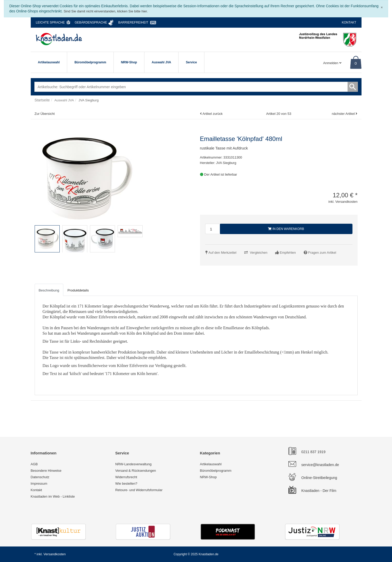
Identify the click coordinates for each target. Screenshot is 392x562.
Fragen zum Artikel (322, 253)
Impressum (39, 484)
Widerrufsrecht (126, 477)
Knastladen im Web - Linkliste (53, 496)
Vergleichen (259, 253)
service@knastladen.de (320, 465)
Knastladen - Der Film (319, 491)
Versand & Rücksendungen (136, 471)
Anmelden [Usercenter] (332, 63)
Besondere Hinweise (46, 471)
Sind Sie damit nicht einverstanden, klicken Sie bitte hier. (106, 11)
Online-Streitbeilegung (319, 478)
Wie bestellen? (126, 484)
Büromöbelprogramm (90, 62)
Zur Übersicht (45, 114)
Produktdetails (78, 290)
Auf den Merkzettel (222, 253)
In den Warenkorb (286, 229)
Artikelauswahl (49, 62)
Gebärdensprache (91, 23)
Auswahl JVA (161, 62)
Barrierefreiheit (133, 23)
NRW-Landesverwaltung (133, 464)
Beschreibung (49, 290)
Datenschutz (40, 477)
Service (191, 62)
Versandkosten (55, 554)
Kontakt (349, 23)
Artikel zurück (212, 114)
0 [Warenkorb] (356, 63)
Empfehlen (288, 253)
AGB (34, 464)
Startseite (42, 100)
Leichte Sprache (50, 23)
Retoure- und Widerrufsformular (139, 490)
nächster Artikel (344, 114)
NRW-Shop (129, 62)
